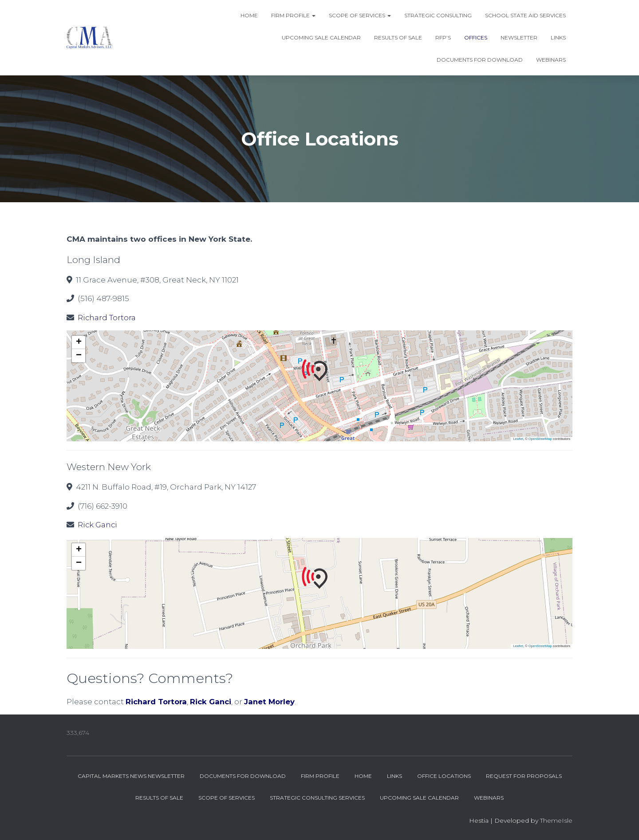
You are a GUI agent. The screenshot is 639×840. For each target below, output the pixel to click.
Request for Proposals (524, 776)
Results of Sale (398, 37)
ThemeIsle (556, 820)
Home (249, 15)
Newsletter (519, 37)
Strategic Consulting (438, 15)
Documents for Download (480, 60)
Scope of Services (360, 15)
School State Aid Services (525, 15)
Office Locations (444, 776)
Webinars (551, 60)
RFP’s (443, 37)
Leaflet (518, 439)
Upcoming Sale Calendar (321, 37)
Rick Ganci (98, 525)
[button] (319, 370)
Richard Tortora (107, 318)
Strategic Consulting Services (317, 798)
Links (558, 37)
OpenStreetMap (540, 439)
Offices (476, 37)
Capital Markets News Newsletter (131, 776)
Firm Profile (293, 15)
